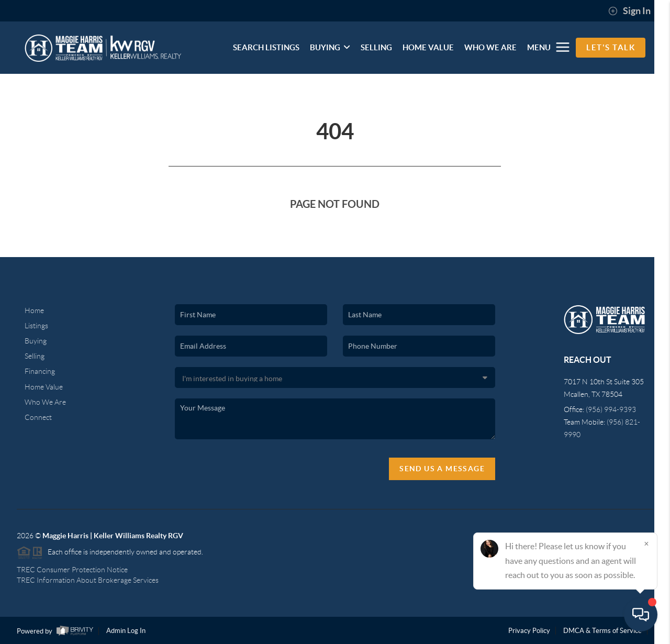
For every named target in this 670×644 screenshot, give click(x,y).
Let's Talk (611, 47)
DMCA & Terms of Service (602, 631)
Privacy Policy (529, 631)
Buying (36, 341)
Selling (35, 356)
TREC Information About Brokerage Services (88, 580)
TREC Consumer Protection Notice (72, 570)
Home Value (44, 387)
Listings (36, 326)
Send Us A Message (442, 469)
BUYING (330, 47)
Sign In (629, 11)
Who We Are (45, 402)
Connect (38, 417)
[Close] (646, 543)
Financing (40, 371)
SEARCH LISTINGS (266, 47)
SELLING (376, 47)
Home (34, 310)
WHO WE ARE (490, 47)
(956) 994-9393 (611, 409)
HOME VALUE (428, 47)
